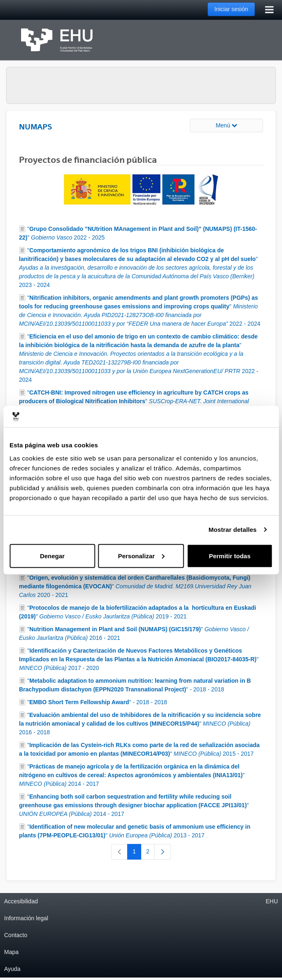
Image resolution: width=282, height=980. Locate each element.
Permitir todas (230, 556)
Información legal (26, 918)
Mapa (11, 952)
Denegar (52, 556)
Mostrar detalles (233, 530)
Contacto (16, 935)
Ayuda (12, 969)
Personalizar (141, 556)
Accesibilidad (21, 901)
